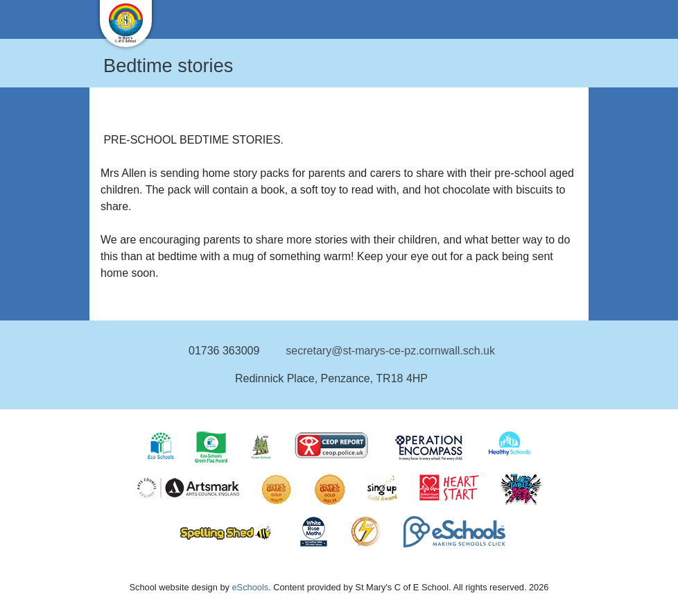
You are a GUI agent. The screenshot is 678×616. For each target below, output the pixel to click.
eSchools (250, 587)
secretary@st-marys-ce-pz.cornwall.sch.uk (390, 351)
